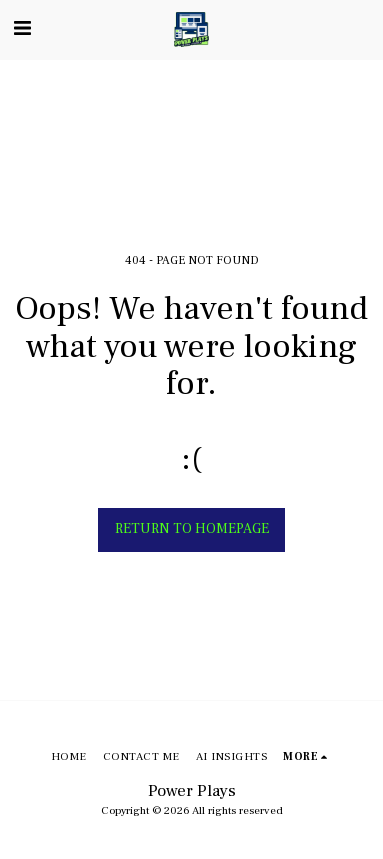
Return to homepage (192, 529)
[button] (22, 29)
